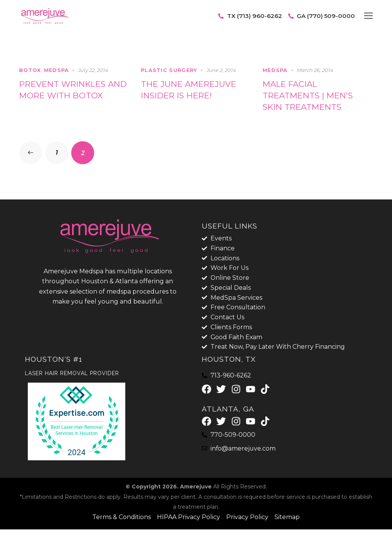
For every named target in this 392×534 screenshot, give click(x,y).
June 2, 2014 (221, 70)
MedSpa (57, 70)
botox (30, 70)
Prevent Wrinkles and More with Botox (74, 90)
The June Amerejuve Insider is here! (191, 90)
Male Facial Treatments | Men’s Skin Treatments (310, 96)
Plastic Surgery (169, 70)
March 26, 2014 (315, 70)
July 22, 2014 (93, 70)
